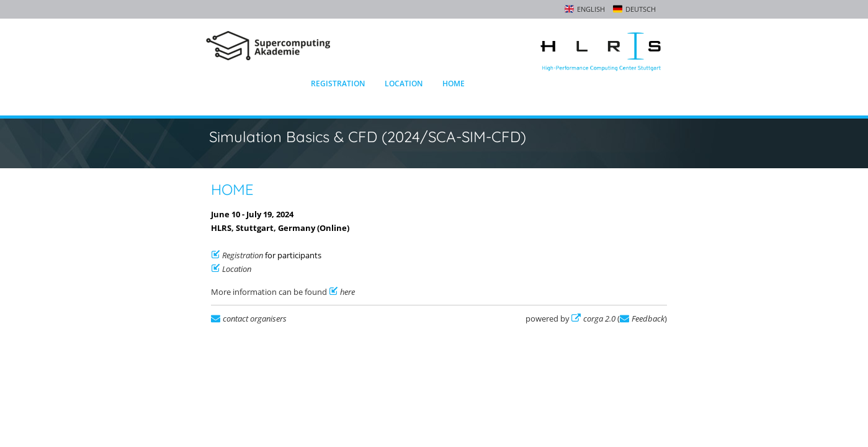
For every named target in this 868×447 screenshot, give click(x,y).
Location (404, 84)
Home (454, 84)
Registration (338, 84)
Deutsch (641, 9)
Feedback (648, 318)
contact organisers (255, 318)
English (591, 9)
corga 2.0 (599, 318)
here (347, 292)
